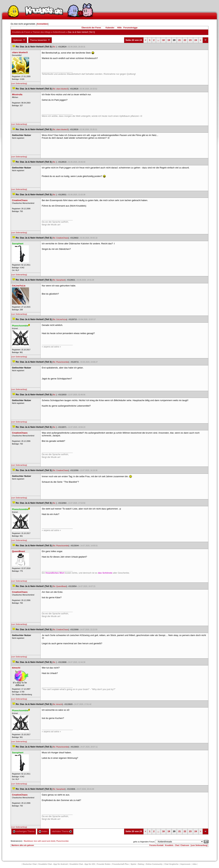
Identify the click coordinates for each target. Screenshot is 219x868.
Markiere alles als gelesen (23, 845)
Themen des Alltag (41, 32)
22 (185, 40)
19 (169, 40)
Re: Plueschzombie (61, 362)
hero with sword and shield (44, 841)
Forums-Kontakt (156, 845)
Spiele (133, 864)
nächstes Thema (62, 831)
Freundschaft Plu (120, 864)
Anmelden (42, 24)
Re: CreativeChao (61, 238)
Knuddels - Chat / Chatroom (177, 845)
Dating (141, 864)
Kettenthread (59, 32)
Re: (55, 47)
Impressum (185, 864)
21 (179, 40)
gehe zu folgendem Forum (144, 842)
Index (43, 831)
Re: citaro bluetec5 (60, 89)
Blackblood (28, 841)
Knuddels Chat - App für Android (53, 864)
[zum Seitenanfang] (19, 83)
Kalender (110, 28)
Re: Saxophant (59, 280)
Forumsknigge (130, 28)
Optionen (19, 40)
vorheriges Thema (24, 831)
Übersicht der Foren (91, 28)
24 (196, 40)
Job (195, 864)
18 (163, 40)
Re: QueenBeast (60, 586)
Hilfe (119, 28)
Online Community (154, 864)
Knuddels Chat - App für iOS (82, 864)
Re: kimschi (58, 704)
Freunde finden (104, 864)
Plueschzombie (62, 841)
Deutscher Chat (30, 864)
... (158, 40)
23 (190, 40)
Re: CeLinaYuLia (60, 319)
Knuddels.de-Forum (21, 32)
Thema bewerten (40, 40)
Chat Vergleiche (172, 864)
